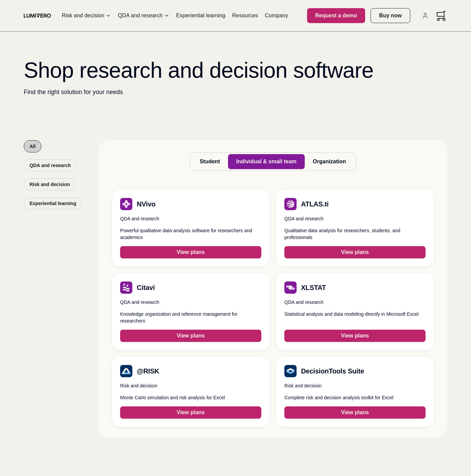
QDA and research (144, 15)
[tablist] (273, 162)
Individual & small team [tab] (266, 161)
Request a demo (336, 15)
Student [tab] (210, 161)
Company (277, 15)
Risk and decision (86, 15)
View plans (191, 252)
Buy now (390, 15)
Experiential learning (201, 15)
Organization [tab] (329, 161)
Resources (245, 15)
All (33, 146)
